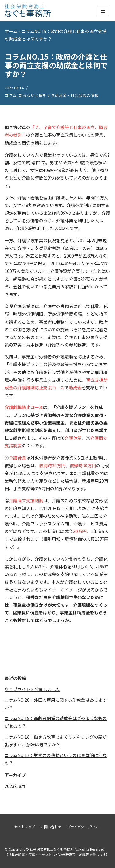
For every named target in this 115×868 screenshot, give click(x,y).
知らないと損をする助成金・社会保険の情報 (59, 95)
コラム (11, 95)
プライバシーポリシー (84, 827)
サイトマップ (25, 827)
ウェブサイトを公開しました (33, 689)
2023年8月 (15, 786)
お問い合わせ (51, 827)
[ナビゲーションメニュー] (103, 11)
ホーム (11, 31)
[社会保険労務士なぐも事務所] (28, 11)
